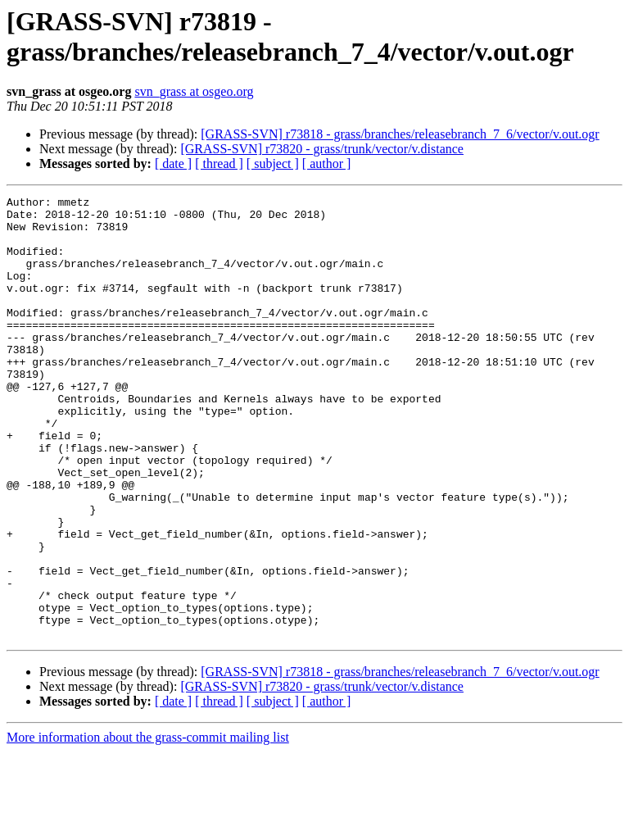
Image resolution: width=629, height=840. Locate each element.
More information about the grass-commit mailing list (148, 826)
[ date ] (173, 163)
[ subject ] (273, 163)
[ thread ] (219, 163)
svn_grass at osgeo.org (194, 91)
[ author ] (327, 163)
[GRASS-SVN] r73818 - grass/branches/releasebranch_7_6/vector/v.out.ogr (400, 134)
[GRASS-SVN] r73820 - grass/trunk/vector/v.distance (322, 149)
